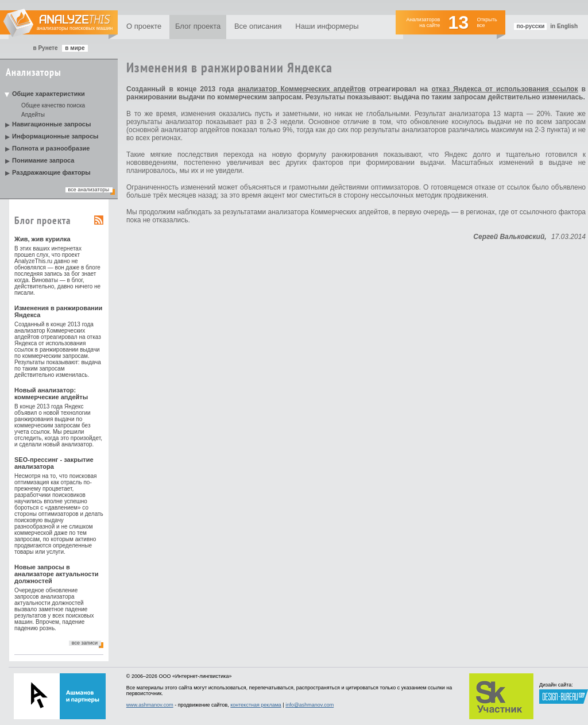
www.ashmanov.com (150, 705)
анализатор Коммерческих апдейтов (302, 89)
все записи (85, 643)
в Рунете (45, 48)
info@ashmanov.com (310, 705)
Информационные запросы (55, 136)
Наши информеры (327, 26)
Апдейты (33, 115)
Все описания (258, 26)
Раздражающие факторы (51, 172)
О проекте (144, 26)
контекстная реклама (256, 705)
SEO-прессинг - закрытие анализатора (54, 463)
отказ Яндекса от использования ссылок (504, 89)
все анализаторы (89, 190)
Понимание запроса (43, 160)
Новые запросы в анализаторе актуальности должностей (57, 574)
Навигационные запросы (51, 124)
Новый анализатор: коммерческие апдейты (51, 394)
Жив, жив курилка (42, 239)
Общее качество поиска (53, 105)
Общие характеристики (49, 94)
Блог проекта (198, 26)
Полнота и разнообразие (51, 148)
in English (564, 26)
